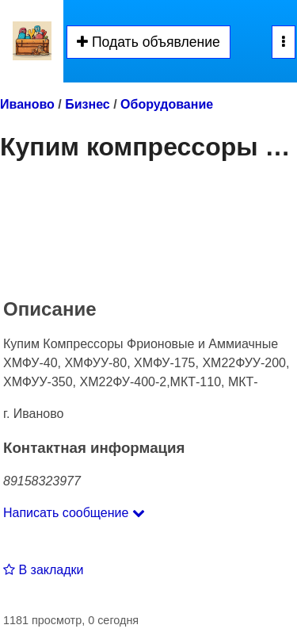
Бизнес (88, 104)
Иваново (27, 104)
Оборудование (167, 104)
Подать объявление (148, 42)
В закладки (43, 570)
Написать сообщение (74, 513)
